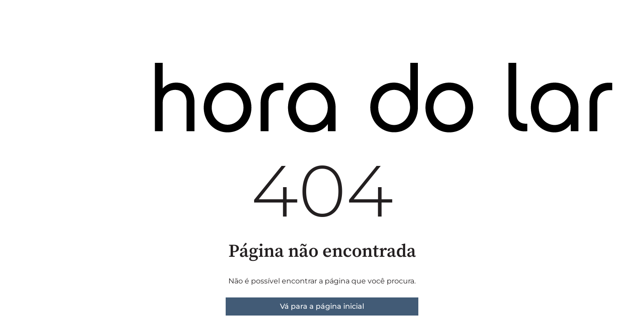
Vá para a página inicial (322, 306)
